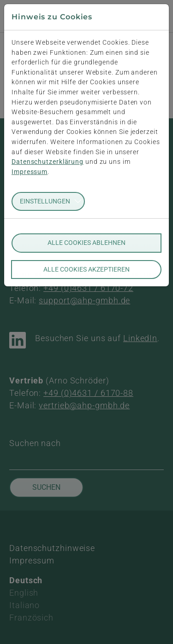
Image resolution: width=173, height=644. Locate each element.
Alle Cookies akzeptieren (86, 270)
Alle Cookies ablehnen (86, 243)
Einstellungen (45, 201)
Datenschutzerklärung (48, 162)
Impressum (30, 172)
